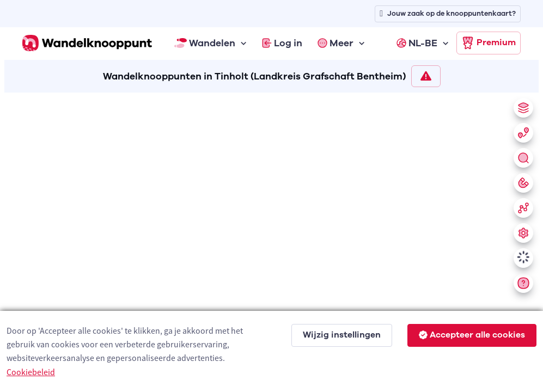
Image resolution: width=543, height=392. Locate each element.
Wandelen (205, 43)
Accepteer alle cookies (472, 335)
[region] (271, 240)
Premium (489, 43)
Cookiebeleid (31, 372)
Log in (282, 43)
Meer (335, 43)
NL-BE (417, 43)
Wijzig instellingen (342, 335)
